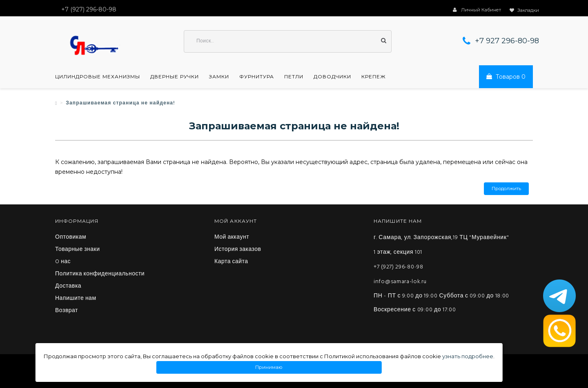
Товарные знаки (78, 250)
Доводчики (332, 77)
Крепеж (374, 77)
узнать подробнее (468, 356)
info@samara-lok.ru (400, 282)
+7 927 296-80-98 (507, 41)
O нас (63, 262)
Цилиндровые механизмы (98, 77)
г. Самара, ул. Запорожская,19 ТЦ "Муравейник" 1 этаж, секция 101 (441, 245)
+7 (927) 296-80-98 (399, 267)
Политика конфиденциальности (100, 274)
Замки (219, 77)
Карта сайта (231, 262)
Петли (294, 77)
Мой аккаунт (232, 237)
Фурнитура (257, 77)
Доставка (68, 286)
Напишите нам (76, 299)
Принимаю (269, 367)
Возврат (67, 311)
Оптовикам (71, 237)
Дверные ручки (175, 77)
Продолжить (506, 189)
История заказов (238, 250)
